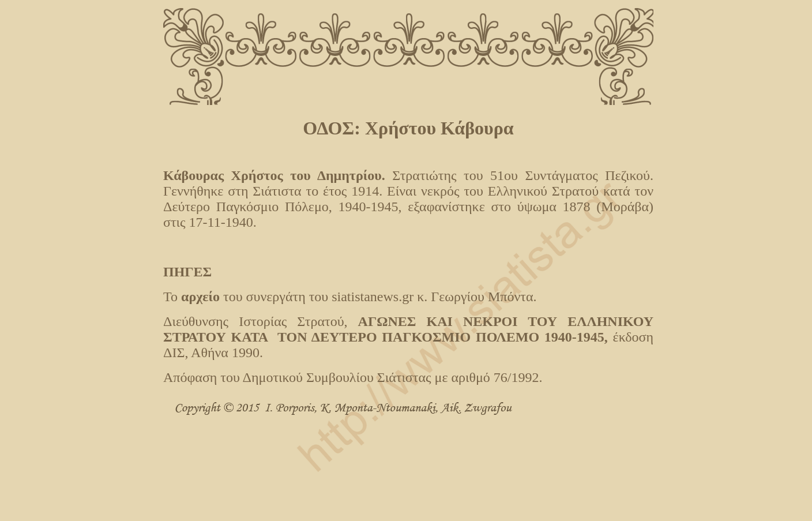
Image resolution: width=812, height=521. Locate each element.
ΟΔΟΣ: (334, 128)
